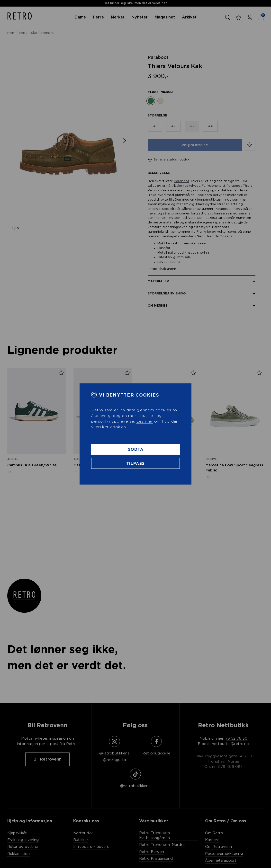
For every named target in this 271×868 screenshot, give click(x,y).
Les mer (145, 421)
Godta (135, 450)
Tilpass (136, 464)
